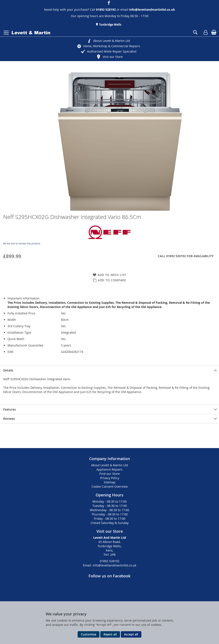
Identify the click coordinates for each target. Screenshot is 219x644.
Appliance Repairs (109, 469)
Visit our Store (113, 57)
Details (8, 370)
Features (10, 409)
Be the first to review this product (22, 243)
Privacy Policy (110, 478)
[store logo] (31, 33)
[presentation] (109, 370)
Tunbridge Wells (110, 25)
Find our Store (110, 474)
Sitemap (110, 482)
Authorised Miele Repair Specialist (112, 51)
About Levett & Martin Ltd (112, 41)
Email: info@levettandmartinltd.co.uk (110, 565)
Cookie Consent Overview (110, 486)
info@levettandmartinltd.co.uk (152, 10)
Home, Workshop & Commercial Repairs (112, 46)
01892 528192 (109, 561)
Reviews (9, 419)
